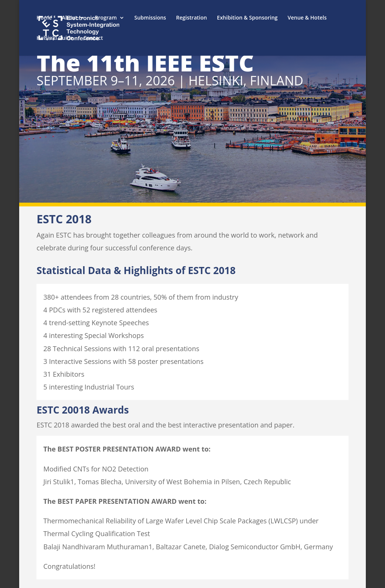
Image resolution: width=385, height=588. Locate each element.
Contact (93, 38)
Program (106, 18)
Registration (191, 18)
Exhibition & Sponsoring (247, 18)
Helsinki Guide (55, 38)
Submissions (150, 18)
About (69, 18)
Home (44, 18)
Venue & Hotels (307, 18)
